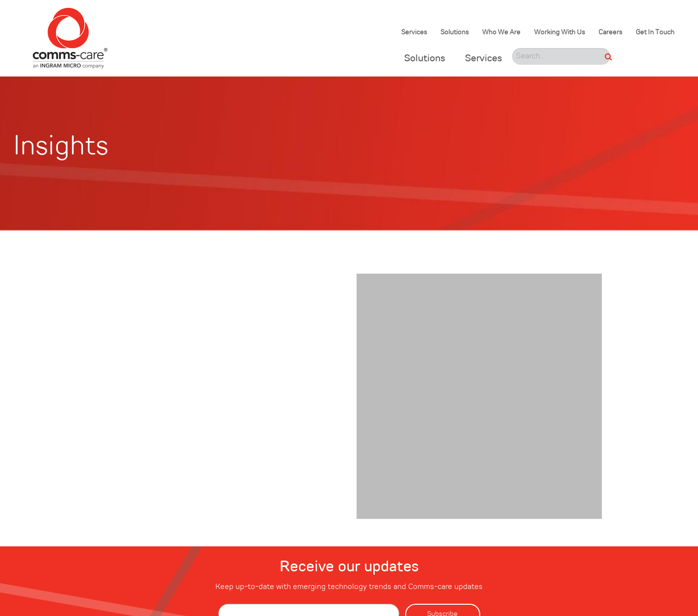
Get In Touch (655, 33)
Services (414, 33)
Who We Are (501, 33)
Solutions (455, 33)
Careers (610, 33)
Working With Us (560, 33)
